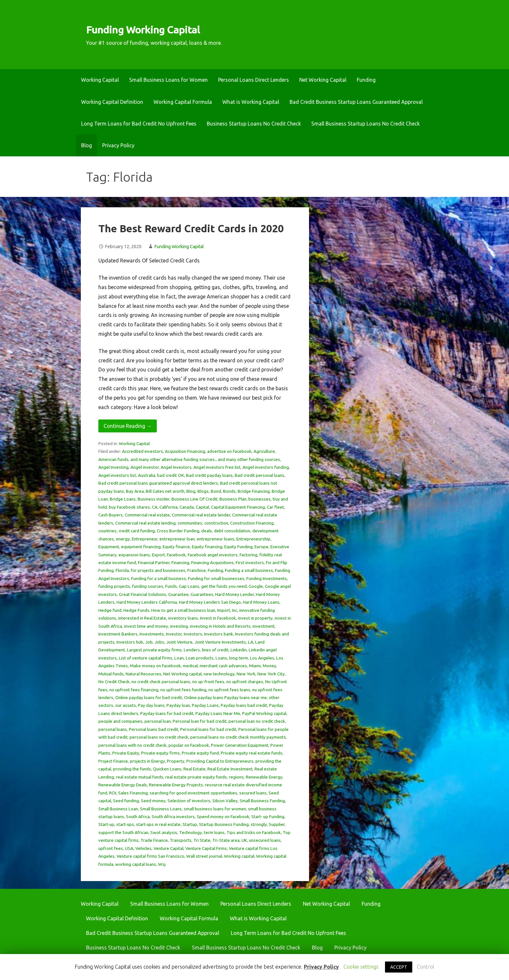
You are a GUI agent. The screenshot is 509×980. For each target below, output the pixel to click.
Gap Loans (189, 586)
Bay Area (135, 491)
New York (246, 674)
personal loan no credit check (257, 721)
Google (256, 586)
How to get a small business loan (183, 610)
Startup (190, 824)
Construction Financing (252, 523)
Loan (179, 658)
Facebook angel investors (213, 555)
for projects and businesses (158, 570)
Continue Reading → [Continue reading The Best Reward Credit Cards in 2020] (128, 426)
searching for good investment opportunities (193, 793)
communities (190, 523)
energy (123, 539)
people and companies (120, 721)
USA (129, 848)
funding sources (148, 586)
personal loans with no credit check (132, 745)
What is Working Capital (251, 102)
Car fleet (275, 507)
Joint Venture (179, 642)
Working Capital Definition (112, 102)
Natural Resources (143, 674)
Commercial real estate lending (145, 523)
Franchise (197, 570)
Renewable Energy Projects (176, 785)
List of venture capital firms (146, 658)
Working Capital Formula (183, 102)
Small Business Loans (161, 809)
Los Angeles (262, 658)
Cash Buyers (111, 515)
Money (269, 666)
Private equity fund (200, 753)
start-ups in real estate (158, 824)
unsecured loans (265, 840)
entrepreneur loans (216, 539)
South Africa (138, 817)
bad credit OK (171, 475)
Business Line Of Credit (194, 499)
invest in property (255, 618)
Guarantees (202, 594)
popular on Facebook (189, 745)
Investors (193, 634)
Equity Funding (238, 547)
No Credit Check (114, 682)
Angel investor (145, 467)
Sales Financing (133, 793)
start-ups (125, 824)
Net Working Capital (323, 80)
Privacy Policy (118, 145)
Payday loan (178, 705)
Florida (122, 570)
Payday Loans (205, 705)
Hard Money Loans (261, 602)
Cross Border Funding (178, 531)
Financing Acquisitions (212, 563)
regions (236, 777)
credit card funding (137, 531)
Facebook (176, 555)
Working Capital (100, 80)
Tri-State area (226, 840)
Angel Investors (176, 467)
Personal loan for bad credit (200, 721)
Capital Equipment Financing (238, 507)
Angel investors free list (217, 467)
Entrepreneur (145, 539)
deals (207, 531)
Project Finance (113, 761)
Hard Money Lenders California (147, 602)
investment (264, 626)
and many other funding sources (249, 459)
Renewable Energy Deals (123, 785)
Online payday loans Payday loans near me (225, 697)
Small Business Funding (262, 801)
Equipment (109, 547)
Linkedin (239, 650)
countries (107, 531)
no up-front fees (208, 682)
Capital (202, 507)
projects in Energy (147, 761)
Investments (152, 634)
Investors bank (219, 634)
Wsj (162, 864)
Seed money (153, 801)
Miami (255, 666)
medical (190, 666)
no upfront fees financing (134, 690)
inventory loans (183, 618)
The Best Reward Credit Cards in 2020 (191, 228)
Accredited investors (143, 451)
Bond (216, 491)
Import (224, 610)
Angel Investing (113, 467)
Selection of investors (189, 801)
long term (239, 658)
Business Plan (233, 499)
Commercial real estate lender (201, 515)
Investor (174, 634)
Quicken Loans (167, 769)
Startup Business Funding (224, 824)
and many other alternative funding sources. (173, 459)
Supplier (277, 824)
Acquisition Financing (185, 451)
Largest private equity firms (154, 650)
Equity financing (207, 547)
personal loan (158, 721)
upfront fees (111, 848)
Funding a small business (249, 570)
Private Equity (126, 753)
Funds (171, 586)
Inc (235, 610)
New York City (271, 674)
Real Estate (194, 769)
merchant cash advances (223, 666)
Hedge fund (110, 610)
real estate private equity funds (196, 777)
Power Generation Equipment (240, 745)
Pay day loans (151, 705)
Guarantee (178, 594)
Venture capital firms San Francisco (150, 856)
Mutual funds (111, 674)
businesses (260, 499)
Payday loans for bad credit (167, 713)
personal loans (113, 729)
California (168, 507)
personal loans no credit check (159, 737)
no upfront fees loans (229, 690)
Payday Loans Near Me (218, 713)
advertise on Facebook (229, 451)
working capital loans (136, 864)
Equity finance (176, 547)
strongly (259, 824)
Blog (87, 145)
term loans (214, 832)
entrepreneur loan (177, 539)
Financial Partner (154, 563)
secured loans (253, 793)
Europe (261, 547)
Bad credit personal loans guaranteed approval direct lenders (158, 483)
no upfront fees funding (183, 690)
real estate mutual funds (140, 777)
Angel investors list (117, 475)
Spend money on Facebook (223, 817)
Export (158, 555)
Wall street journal (204, 856)
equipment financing (141, 547)
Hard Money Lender (235, 594)
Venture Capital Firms (206, 848)
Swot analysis (164, 832)
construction (216, 523)
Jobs (159, 642)
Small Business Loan (118, 809)
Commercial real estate (147, 515)
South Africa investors (173, 817)
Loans (221, 658)
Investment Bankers (118, 634)
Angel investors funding (266, 467)
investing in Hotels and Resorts (220, 626)
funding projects (114, 586)
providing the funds (132, 769)
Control (426, 967)
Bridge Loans (123, 499)
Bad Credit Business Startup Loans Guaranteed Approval (356, 102)
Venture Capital (168, 848)
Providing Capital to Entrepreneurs (220, 761)
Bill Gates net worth (165, 491)
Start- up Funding (268, 817)
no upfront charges (245, 682)
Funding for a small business (159, 578)
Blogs (203, 491)
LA (251, 642)
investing (179, 626)
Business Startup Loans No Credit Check (254, 124)
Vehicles (143, 848)
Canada (187, 507)
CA (155, 507)
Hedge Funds (136, 610)
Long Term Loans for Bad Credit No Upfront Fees (139, 124)
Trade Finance (154, 840)
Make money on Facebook (155, 666)
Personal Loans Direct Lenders (254, 80)
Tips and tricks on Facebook (254, 832)
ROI (113, 793)
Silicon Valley (225, 801)
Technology (191, 832)
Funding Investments (267, 578)
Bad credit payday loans (209, 475)
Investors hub (130, 642)
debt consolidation (232, 531)
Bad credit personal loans (260, 475)
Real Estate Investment (230, 769)
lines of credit (215, 650)
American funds (113, 459)
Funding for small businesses (216, 578)
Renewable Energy (264, 777)
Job (149, 642)
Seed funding (126, 801)
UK (244, 840)
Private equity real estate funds (252, 753)
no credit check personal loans (161, 682)
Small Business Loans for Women (168, 80)
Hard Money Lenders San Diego (210, 602)
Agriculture (264, 451)
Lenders (192, 650)
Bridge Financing (254, 491)
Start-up (106, 824)
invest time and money (146, 626)
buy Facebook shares (129, 507)
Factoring (248, 555)
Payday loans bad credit (244, 705)
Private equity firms (161, 753)
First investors (250, 563)
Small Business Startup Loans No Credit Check (366, 124)
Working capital (239, 856)
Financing (180, 563)
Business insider (154, 499)
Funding (366, 80)
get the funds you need (224, 586)
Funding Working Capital (143, 30)
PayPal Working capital (264, 713)
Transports (181, 840)
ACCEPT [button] (399, 967)
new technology (219, 674)
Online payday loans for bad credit (149, 697)
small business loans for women (215, 809)
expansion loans (134, 555)
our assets (126, 705)
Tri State (202, 840)
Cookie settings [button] (361, 967)
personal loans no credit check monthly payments (238, 737)
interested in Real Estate (142, 618)
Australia (147, 475)
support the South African (123, 832)
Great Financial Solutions (143, 594)
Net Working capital (182, 674)
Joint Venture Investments (220, 642)
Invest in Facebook (218, 618)
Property (176, 761)
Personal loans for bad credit (208, 729)
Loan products (200, 658)
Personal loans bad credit (154, 729)
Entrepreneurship (253, 539)
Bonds (229, 491)
